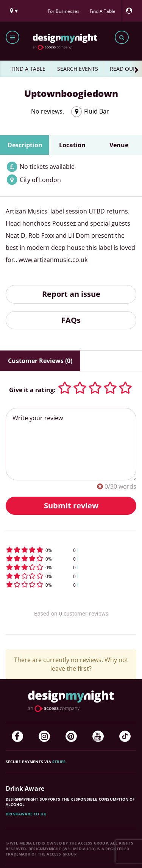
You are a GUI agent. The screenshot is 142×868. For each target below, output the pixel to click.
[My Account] (131, 11)
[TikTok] (125, 736)
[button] (71, 550)
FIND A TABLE (28, 69)
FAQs (71, 320)
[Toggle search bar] (122, 37)
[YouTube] (98, 736)
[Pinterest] (71, 736)
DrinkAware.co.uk (26, 814)
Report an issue (71, 294)
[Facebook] (17, 736)
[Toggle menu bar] (12, 37)
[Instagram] (44, 736)
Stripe (59, 762)
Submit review (71, 506)
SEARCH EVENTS (78, 69)
